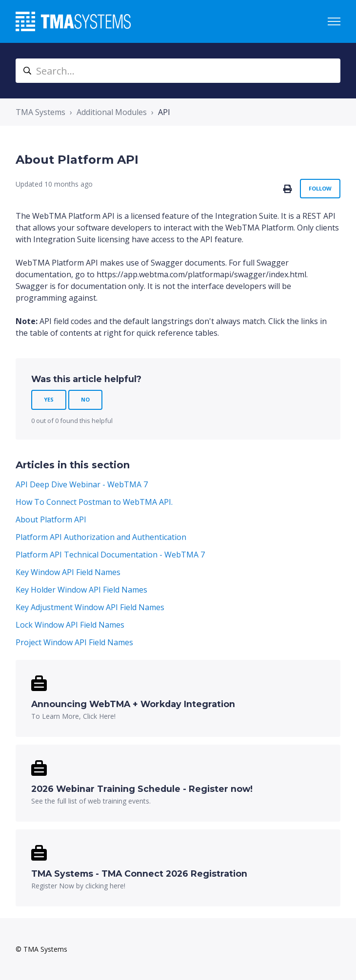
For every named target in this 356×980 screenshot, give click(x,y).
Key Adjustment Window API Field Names (90, 607)
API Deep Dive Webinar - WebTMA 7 (82, 484)
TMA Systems (40, 112)
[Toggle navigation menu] (334, 21)
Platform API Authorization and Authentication (101, 537)
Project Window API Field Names (74, 642)
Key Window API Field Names (68, 572)
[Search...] (178, 71)
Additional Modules (112, 112)
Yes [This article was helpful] (49, 399)
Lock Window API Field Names (70, 625)
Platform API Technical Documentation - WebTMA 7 (110, 555)
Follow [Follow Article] (320, 188)
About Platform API (51, 519)
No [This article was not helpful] (85, 399)
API (164, 112)
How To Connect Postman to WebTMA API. (94, 502)
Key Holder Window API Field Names (81, 590)
